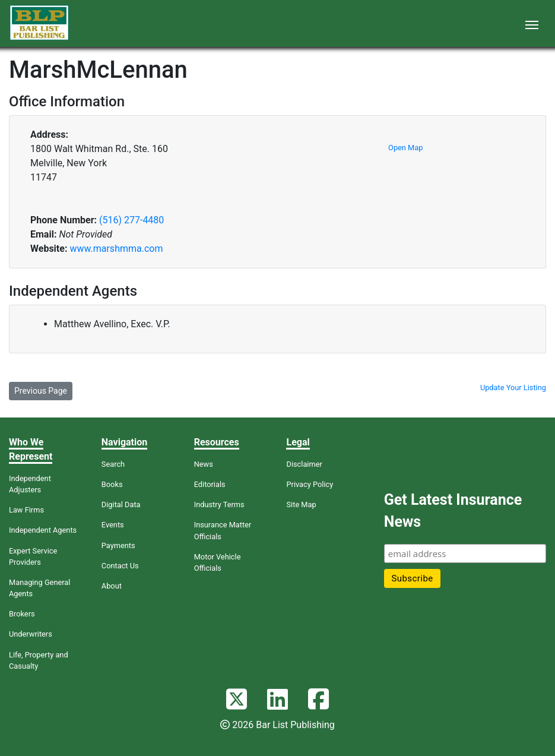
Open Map (405, 148)
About (112, 586)
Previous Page (41, 391)
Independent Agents (43, 530)
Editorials (210, 484)
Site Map (301, 504)
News (204, 464)
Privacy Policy (310, 484)
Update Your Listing (513, 388)
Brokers (22, 614)
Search (113, 464)
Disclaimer (304, 464)
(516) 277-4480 (131, 220)
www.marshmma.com (116, 249)
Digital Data (121, 504)
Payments (118, 545)
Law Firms (26, 510)
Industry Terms (219, 504)
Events (113, 525)
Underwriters (31, 634)
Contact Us (120, 566)
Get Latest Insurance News (453, 511)
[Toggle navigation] (532, 24)
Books (112, 484)
